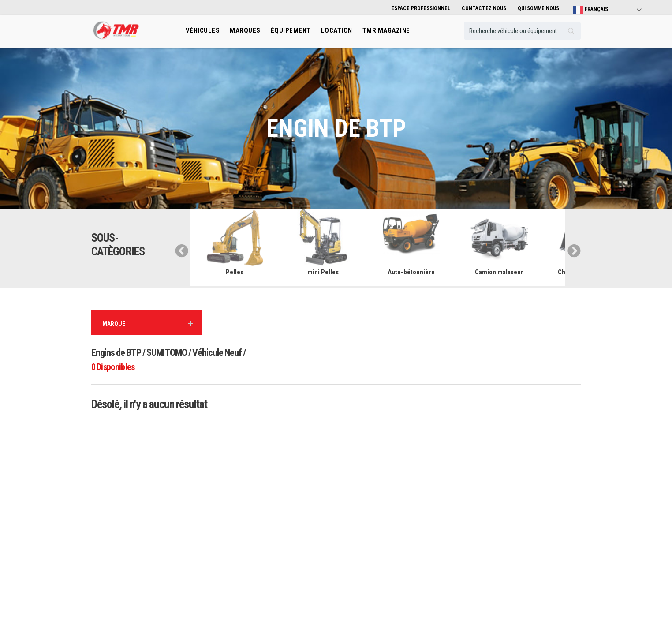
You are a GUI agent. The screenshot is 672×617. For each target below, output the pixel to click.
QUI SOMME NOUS (538, 8)
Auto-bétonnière (411, 272)
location (337, 30)
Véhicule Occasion (364, 518)
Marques (245, 30)
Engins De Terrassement (244, 518)
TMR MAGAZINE (386, 30)
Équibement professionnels (374, 492)
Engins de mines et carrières (249, 544)
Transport (228, 492)
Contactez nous (486, 505)
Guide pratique (485, 492)
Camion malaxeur (499, 272)
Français (590, 10)
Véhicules (203, 30)
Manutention (231, 505)
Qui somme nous (487, 478)
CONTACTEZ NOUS (484, 8)
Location (353, 505)
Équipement (291, 30)
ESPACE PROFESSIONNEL (421, 8)
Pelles (235, 272)
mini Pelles (323, 272)
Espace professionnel (367, 531)
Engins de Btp (233, 478)
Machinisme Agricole (241, 531)
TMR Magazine (360, 544)
